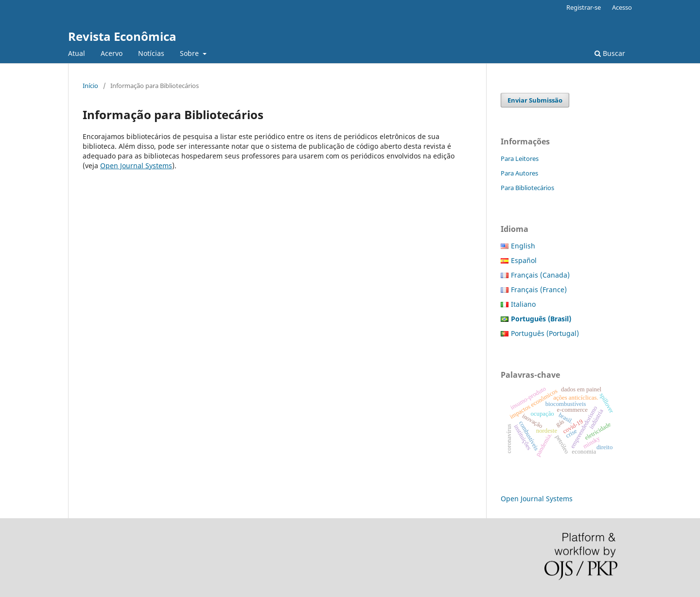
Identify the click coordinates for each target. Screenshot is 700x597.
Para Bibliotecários (527, 188)
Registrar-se (584, 7)
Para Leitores (520, 158)
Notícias (151, 53)
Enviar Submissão (535, 100)
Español (524, 260)
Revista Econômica (122, 36)
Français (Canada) (540, 275)
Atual (77, 53)
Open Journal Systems (136, 166)
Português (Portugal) (545, 333)
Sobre (190, 53)
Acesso (622, 7)
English (523, 246)
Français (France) (539, 290)
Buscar (610, 53)
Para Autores (519, 173)
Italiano (523, 304)
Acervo (112, 53)
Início (90, 86)
